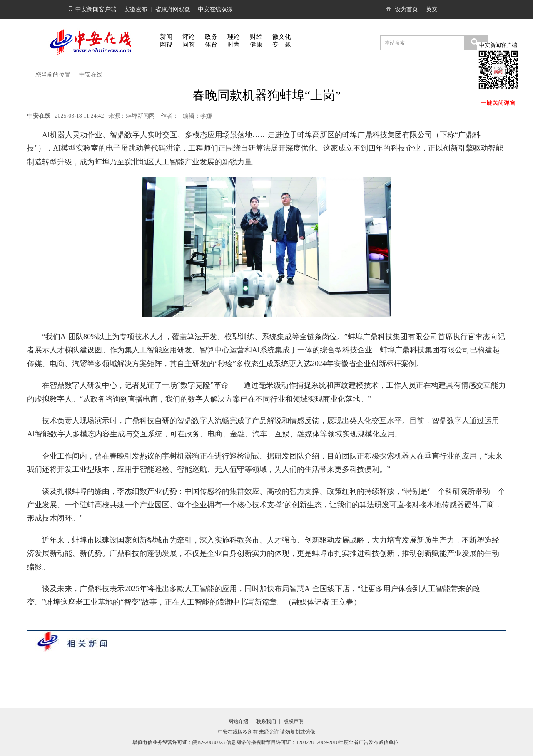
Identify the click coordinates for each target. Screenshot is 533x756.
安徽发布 (136, 9)
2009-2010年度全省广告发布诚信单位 (358, 742)
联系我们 (266, 721)
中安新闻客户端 (96, 9)
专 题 (282, 45)
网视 (166, 45)
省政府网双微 (173, 9)
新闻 (166, 37)
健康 (256, 45)
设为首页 (406, 9)
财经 (256, 37)
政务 (211, 37)
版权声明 (294, 721)
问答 (189, 45)
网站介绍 (238, 721)
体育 (211, 45)
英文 (432, 9)
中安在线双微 (215, 9)
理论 (234, 37)
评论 (189, 37)
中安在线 (91, 75)
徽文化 (282, 37)
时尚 (234, 45)
